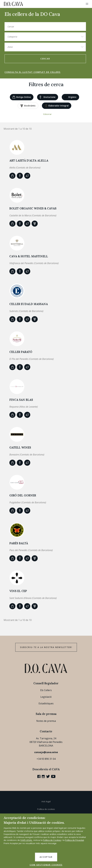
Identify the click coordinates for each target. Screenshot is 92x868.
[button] (87, 4)
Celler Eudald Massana (29, 304)
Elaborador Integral (57, 106)
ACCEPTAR (46, 857)
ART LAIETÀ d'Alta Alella (29, 161)
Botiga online (22, 97)
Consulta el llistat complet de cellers (33, 72)
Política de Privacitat (74, 840)
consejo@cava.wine (46, 752)
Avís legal (46, 801)
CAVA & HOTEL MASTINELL (29, 256)
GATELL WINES (20, 447)
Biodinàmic (28, 106)
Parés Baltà (19, 543)
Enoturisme (48, 97)
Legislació (46, 697)
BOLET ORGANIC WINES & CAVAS (33, 208)
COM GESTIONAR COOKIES (46, 865)
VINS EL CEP (18, 591)
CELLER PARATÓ (21, 352)
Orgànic (70, 97)
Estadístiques (46, 703)
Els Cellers (46, 690)
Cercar (45, 59)
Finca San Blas (21, 400)
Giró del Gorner (23, 495)
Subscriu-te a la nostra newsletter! (46, 647)
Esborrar (48, 114)
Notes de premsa (46, 721)
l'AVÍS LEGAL (26, 840)
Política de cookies (46, 809)
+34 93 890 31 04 (46, 759)
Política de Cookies (52, 840)
